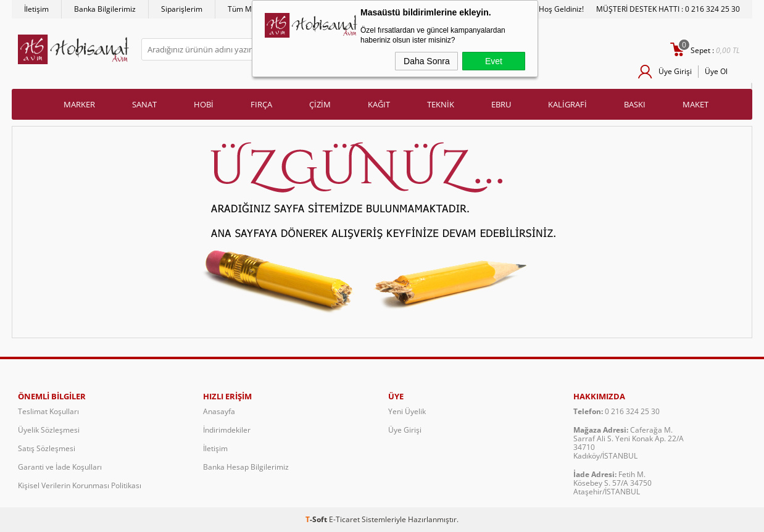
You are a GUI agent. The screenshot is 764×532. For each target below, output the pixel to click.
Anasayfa (219, 411)
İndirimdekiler (227, 430)
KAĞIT (379, 104)
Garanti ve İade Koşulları (60, 467)
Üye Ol (716, 71)
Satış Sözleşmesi (47, 448)
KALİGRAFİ (567, 104)
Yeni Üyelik (407, 411)
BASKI (635, 104)
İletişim (36, 9)
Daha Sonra (427, 61)
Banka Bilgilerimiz (105, 9)
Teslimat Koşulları (48, 411)
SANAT (144, 104)
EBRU (501, 104)
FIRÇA (261, 104)
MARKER (79, 104)
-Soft (317, 519)
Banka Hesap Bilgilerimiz (246, 467)
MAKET (695, 104)
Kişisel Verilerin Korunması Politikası (80, 485)
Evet (494, 61)
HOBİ (204, 104)
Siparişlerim (182, 9)
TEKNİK (441, 104)
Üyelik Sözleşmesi (49, 430)
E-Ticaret (344, 519)
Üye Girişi (675, 71)
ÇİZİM (320, 104)
